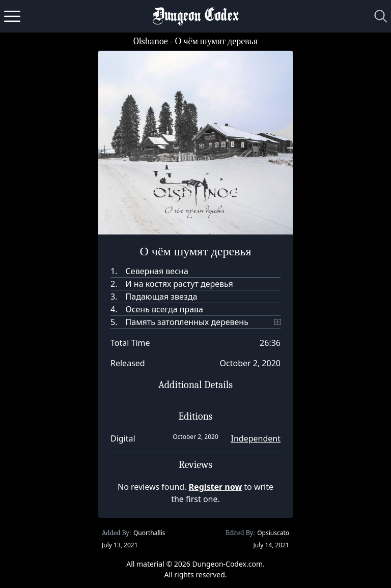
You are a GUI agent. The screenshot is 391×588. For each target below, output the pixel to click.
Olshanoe (151, 41)
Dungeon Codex (196, 17)
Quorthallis (149, 533)
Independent (256, 438)
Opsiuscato (273, 533)
